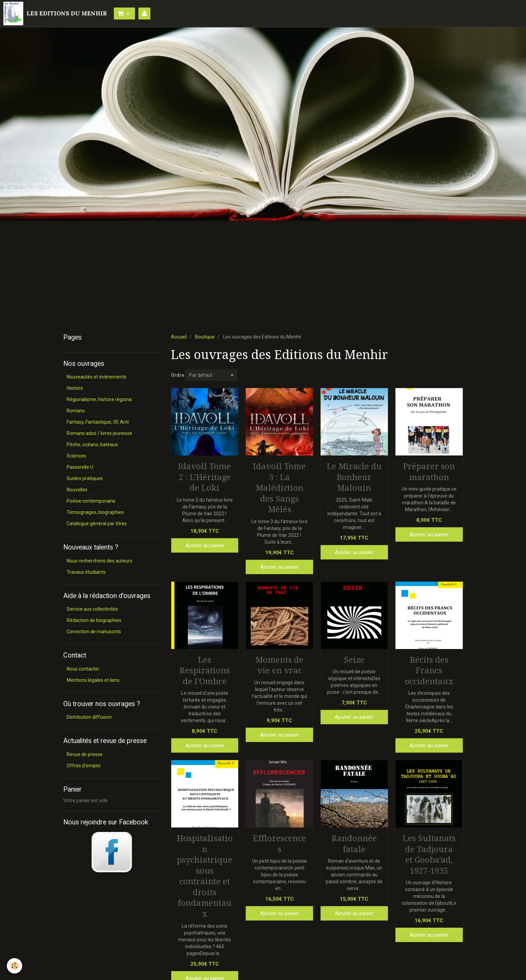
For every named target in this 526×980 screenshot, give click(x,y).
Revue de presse (85, 754)
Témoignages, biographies (95, 512)
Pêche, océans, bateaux (92, 445)
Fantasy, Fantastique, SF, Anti (98, 422)
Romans (76, 411)
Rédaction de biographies (94, 620)
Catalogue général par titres (97, 524)
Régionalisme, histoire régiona (99, 399)
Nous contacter (83, 669)
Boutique (205, 337)
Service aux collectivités (92, 609)
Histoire (75, 388)
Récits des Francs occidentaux (429, 670)
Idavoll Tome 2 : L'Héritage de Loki (205, 477)
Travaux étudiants (86, 572)
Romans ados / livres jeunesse (99, 433)
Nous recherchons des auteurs (99, 561)
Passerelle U (80, 467)
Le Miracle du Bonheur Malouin (354, 477)
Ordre (178, 375)
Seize (354, 660)
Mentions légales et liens (93, 680)
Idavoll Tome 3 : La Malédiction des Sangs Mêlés (279, 488)
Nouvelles (77, 490)
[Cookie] (15, 966)
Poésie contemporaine (91, 501)
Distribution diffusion (89, 717)
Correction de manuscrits (94, 632)
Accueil (179, 337)
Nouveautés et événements (97, 377)
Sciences (76, 456)
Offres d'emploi (84, 766)
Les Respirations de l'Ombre (205, 670)
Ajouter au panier (205, 545)
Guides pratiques (85, 478)
